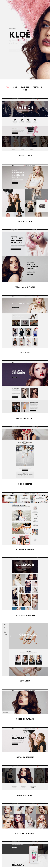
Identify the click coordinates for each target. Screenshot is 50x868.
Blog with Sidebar (25, 550)
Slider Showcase (25, 719)
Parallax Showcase (25, 287)
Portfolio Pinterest (25, 833)
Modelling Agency (25, 418)
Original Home (25, 156)
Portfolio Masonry (25, 615)
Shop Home (25, 353)
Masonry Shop (25, 221)
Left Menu (25, 681)
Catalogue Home (25, 757)
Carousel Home (25, 795)
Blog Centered (25, 484)
